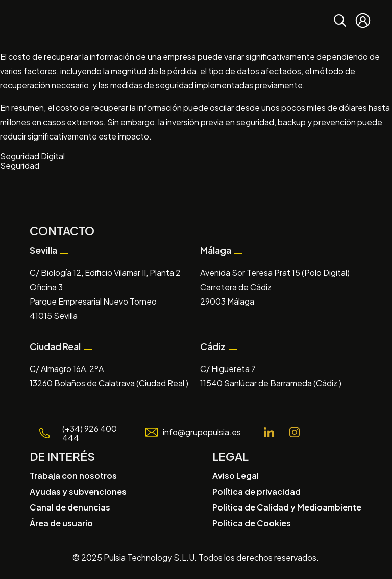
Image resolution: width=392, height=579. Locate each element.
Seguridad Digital (32, 156)
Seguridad (20, 165)
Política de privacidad (256, 491)
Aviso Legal (236, 476)
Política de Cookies (252, 523)
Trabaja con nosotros (73, 476)
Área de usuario (61, 523)
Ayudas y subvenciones (78, 491)
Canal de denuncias (70, 507)
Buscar (340, 13)
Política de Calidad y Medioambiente (287, 507)
